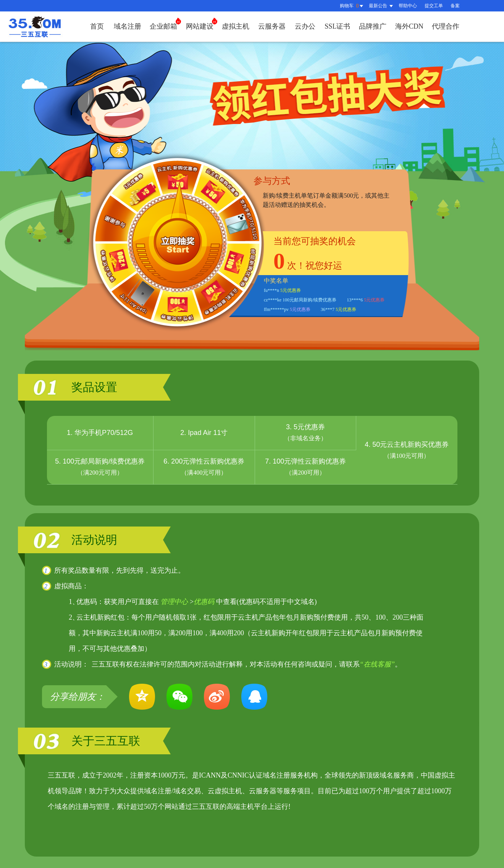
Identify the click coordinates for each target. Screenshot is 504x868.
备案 (455, 6)
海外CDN (409, 26)
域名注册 (128, 26)
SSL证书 (337, 26)
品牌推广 (373, 26)
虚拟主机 (236, 26)
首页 (97, 26)
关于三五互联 (106, 741)
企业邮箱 (165, 24)
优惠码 (204, 602)
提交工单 (434, 6)
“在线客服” (377, 664)
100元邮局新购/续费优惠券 (309, 300)
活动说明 (94, 540)
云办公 (305, 26)
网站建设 (202, 24)
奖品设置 (94, 387)
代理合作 (446, 26)
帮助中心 (408, 6)
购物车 (352, 6)
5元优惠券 (291, 290)
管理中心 (174, 602)
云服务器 (272, 26)
